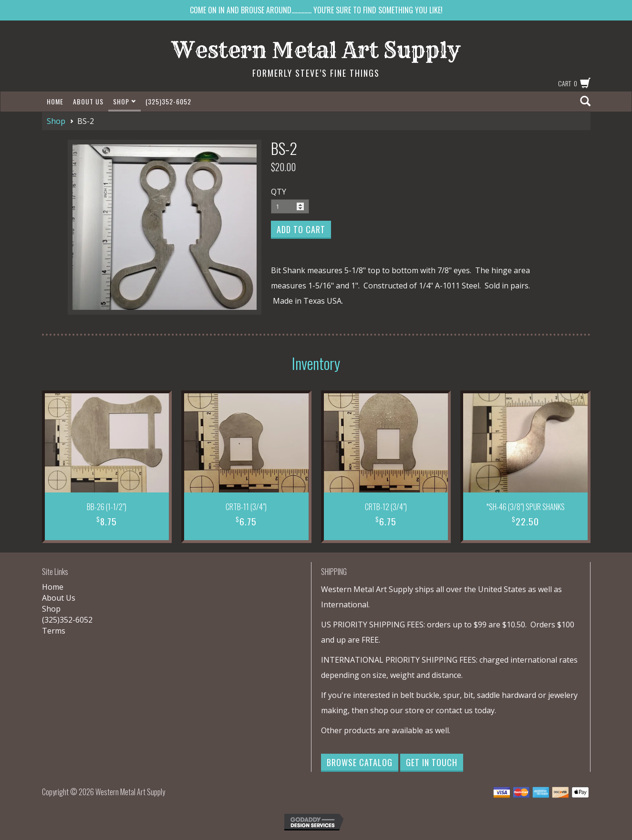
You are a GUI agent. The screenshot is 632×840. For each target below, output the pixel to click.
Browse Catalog (360, 762)
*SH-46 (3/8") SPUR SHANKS (525, 507)
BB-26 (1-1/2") (107, 507)
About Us (88, 101)
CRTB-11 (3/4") (246, 507)
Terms (54, 631)
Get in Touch (432, 762)
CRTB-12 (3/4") (386, 507)
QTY (279, 192)
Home (55, 101)
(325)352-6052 (168, 101)
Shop (124, 101)
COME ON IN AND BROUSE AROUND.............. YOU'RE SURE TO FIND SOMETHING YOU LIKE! (316, 10)
